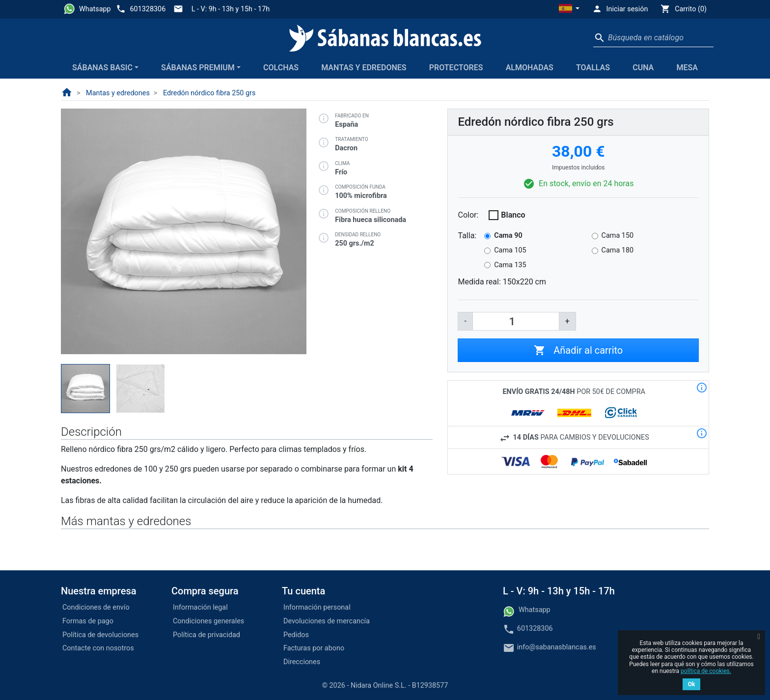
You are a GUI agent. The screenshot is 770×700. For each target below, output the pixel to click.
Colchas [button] (281, 68)
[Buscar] (653, 38)
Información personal (317, 607)
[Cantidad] (516, 321)
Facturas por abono (314, 648)
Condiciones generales (208, 621)
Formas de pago (88, 621)
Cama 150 (618, 236)
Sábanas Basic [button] (102, 68)
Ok (692, 684)
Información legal (200, 607)
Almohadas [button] (530, 68)
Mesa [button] (687, 68)
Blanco (513, 215)
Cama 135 (510, 265)
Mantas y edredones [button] (364, 68)
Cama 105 (510, 250)
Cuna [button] (643, 68)
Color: (468, 215)
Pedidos (296, 635)
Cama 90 (508, 236)
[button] (569, 9)
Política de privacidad (206, 635)
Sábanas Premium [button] (198, 68)
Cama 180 (618, 250)
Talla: (467, 236)
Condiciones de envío (96, 607)
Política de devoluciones (100, 635)
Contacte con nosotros (98, 648)
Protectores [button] (456, 68)
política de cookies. (706, 671)
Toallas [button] (593, 68)
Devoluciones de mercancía (327, 621)
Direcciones (302, 662)
